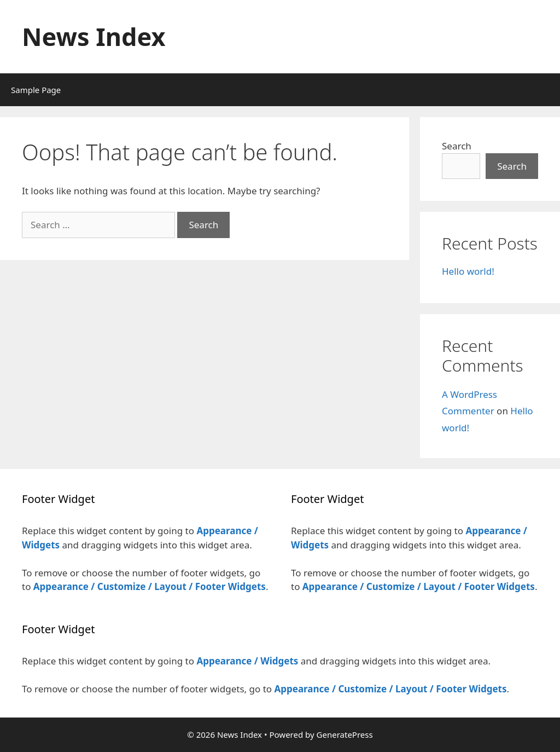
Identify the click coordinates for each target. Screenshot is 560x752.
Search (457, 146)
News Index (94, 36)
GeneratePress (345, 734)
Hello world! (468, 271)
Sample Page (36, 90)
